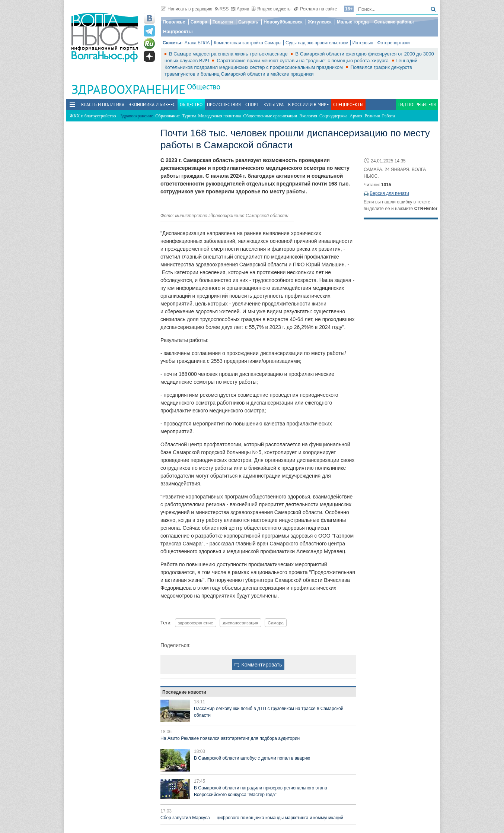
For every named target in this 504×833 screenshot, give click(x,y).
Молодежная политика (219, 116)
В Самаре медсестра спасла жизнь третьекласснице (229, 54)
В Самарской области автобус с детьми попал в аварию (252, 758)
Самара (199, 22)
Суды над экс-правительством (317, 43)
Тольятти (223, 22)
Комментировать (258, 665)
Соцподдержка (333, 116)
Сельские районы (394, 22)
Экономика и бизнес (152, 104)
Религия (372, 116)
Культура (274, 104)
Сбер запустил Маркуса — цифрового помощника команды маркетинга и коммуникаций (252, 818)
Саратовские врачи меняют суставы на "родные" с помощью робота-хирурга (303, 61)
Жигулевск (320, 22)
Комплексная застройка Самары (248, 43)
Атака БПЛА (197, 43)
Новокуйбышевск (283, 22)
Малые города (353, 22)
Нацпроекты (178, 31)
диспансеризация (240, 623)
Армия (356, 116)
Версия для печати (389, 193)
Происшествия (224, 104)
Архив (240, 9)
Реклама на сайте (315, 9)
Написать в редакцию (186, 9)
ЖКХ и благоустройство (93, 116)
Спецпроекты (348, 104)
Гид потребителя (417, 104)
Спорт (252, 104)
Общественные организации (270, 116)
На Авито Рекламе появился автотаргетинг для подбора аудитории (230, 738)
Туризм (189, 116)
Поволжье (174, 22)
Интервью (363, 43)
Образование (168, 116)
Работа (389, 116)
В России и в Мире (308, 104)
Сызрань (248, 22)
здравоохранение (196, 623)
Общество (204, 87)
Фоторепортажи (393, 43)
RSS (222, 9)
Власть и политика (103, 104)
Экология (308, 116)
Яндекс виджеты (272, 9)
